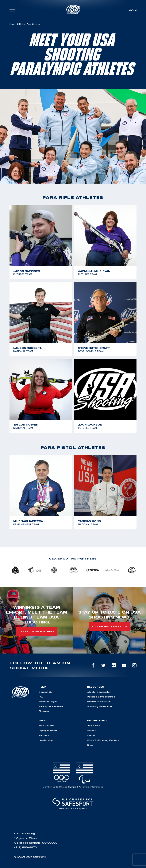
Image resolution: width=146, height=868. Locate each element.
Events (91, 735)
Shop (90, 745)
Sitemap (44, 711)
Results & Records (99, 701)
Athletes (21, 24)
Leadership (46, 740)
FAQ (41, 697)
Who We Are (46, 726)
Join (133, 10)
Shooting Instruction (99, 706)
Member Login (48, 701)
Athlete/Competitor (99, 692)
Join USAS (94, 726)
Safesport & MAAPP (51, 706)
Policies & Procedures (101, 697)
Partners (44, 735)
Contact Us (46, 692)
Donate (92, 731)
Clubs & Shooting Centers (103, 740)
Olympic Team (48, 731)
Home (12, 24)
